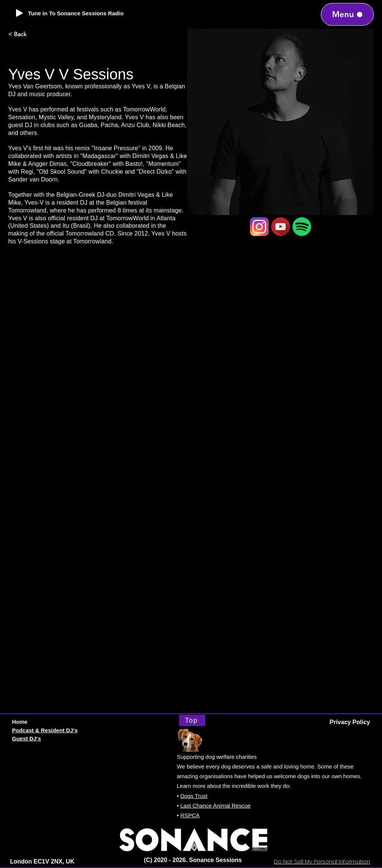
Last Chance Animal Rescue (215, 806)
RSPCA (190, 815)
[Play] (19, 13)
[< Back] (33, 34)
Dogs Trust (194, 796)
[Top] (192, 720)
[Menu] (347, 14)
